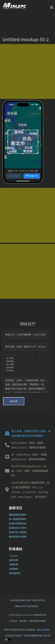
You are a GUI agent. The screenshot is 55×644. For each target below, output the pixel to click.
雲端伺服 (19, 368)
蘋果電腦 (19, 361)
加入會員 (19, 358)
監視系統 (19, 371)
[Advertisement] (27, 71)
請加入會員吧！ (44, 630)
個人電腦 (19, 364)
